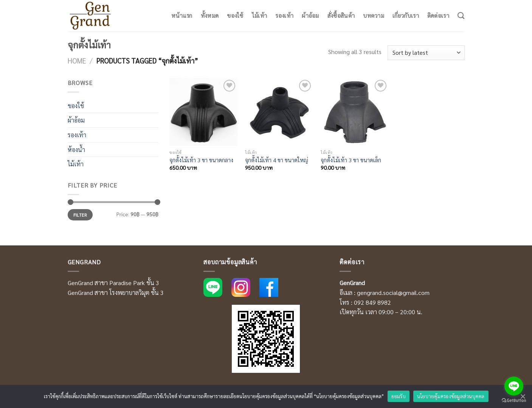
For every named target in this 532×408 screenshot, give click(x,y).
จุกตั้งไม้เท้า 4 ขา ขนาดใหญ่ (277, 160)
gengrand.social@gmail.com (393, 292)
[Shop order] (426, 53)
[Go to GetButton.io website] (514, 400)
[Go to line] (514, 386)
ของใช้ (235, 16)
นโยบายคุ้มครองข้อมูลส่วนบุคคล (451, 396)
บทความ (374, 16)
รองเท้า (284, 16)
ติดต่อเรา (438, 16)
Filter (80, 215)
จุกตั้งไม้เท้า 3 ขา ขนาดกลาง (201, 160)
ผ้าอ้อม (310, 16)
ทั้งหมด (210, 16)
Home (77, 61)
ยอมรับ (399, 396)
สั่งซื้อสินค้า (341, 16)
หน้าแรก (182, 16)
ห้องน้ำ (76, 150)
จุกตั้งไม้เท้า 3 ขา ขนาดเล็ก (351, 160)
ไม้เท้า (260, 16)
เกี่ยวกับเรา (406, 16)
